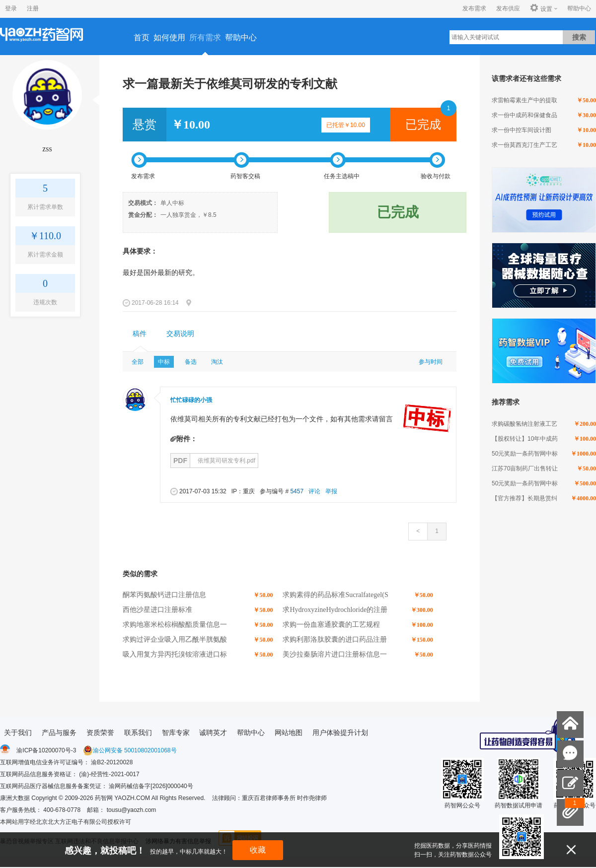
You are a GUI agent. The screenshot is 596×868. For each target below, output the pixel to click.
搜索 (579, 37)
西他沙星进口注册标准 (157, 610)
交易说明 (180, 334)
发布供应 (508, 8)
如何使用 (169, 37)
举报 (331, 491)
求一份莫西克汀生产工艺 (524, 145)
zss (47, 149)
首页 (142, 37)
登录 (11, 8)
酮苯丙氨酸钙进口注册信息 (164, 595)
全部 (138, 362)
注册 (33, 8)
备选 (191, 362)
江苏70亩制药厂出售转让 (525, 468)
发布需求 (474, 8)
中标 (164, 362)
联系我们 (138, 733)
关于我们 (18, 733)
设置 (541, 8)
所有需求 (205, 37)
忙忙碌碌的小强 (191, 400)
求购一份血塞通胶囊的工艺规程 (331, 625)
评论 (314, 491)
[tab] (140, 334)
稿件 (140, 334)
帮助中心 (579, 8)
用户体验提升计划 (340, 733)
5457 (297, 491)
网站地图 (289, 733)
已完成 (423, 125)
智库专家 (176, 733)
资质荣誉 (100, 733)
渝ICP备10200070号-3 (46, 750)
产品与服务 (59, 733)
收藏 (258, 850)
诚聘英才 (213, 733)
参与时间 (431, 362)
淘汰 (217, 362)
